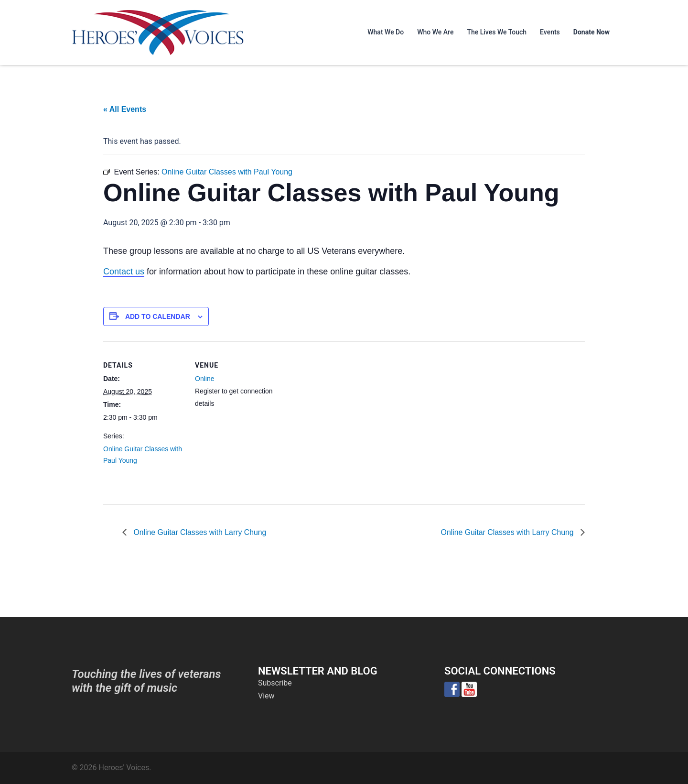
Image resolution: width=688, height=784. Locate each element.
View (266, 696)
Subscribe (275, 683)
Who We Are (435, 32)
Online (204, 379)
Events (550, 32)
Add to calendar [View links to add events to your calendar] (158, 316)
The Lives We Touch (497, 32)
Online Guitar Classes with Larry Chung (199, 532)
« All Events (125, 109)
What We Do (386, 32)
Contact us (124, 272)
